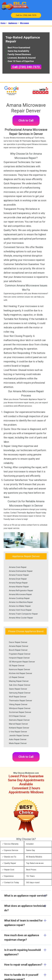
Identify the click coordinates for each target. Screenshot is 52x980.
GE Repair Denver (17, 666)
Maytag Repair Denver (19, 681)
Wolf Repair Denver (18, 697)
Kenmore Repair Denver (20, 669)
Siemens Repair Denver (19, 720)
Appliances (13, 23)
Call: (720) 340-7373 (26, 67)
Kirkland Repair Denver (19, 728)
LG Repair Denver (17, 677)
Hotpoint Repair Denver (19, 658)
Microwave (24, 23)
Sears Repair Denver (18, 689)
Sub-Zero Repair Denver (20, 685)
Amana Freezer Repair (19, 575)
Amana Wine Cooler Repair (21, 618)
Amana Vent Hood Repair (20, 610)
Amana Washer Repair (19, 587)
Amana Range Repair (18, 583)
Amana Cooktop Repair (19, 598)
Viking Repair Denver (18, 704)
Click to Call (26, 121)
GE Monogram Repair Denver (22, 662)
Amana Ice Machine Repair (21, 602)
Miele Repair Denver (18, 743)
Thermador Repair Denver (20, 701)
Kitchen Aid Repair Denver (21, 673)
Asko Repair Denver (18, 739)
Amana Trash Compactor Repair (23, 614)
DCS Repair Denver (17, 716)
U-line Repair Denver (18, 732)
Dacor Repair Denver (18, 642)
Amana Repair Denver (19, 646)
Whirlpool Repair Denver (20, 708)
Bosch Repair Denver (18, 650)
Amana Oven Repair (18, 567)
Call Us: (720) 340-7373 (26, 15)
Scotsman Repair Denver (20, 712)
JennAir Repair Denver (19, 735)
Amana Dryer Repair (18, 579)
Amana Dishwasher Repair (21, 571)
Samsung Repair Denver (20, 693)
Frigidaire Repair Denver (20, 654)
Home (3, 23)
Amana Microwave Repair (20, 594)
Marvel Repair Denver (18, 724)
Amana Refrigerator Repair (21, 590)
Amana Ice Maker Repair (20, 606)
